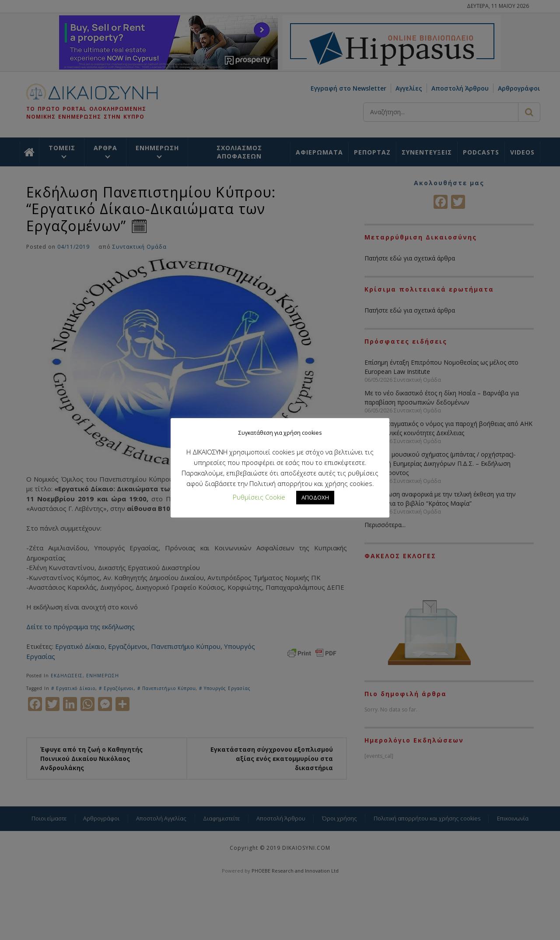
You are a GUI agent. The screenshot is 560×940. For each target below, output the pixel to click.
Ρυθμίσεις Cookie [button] (259, 497)
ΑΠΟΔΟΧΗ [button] (315, 497)
